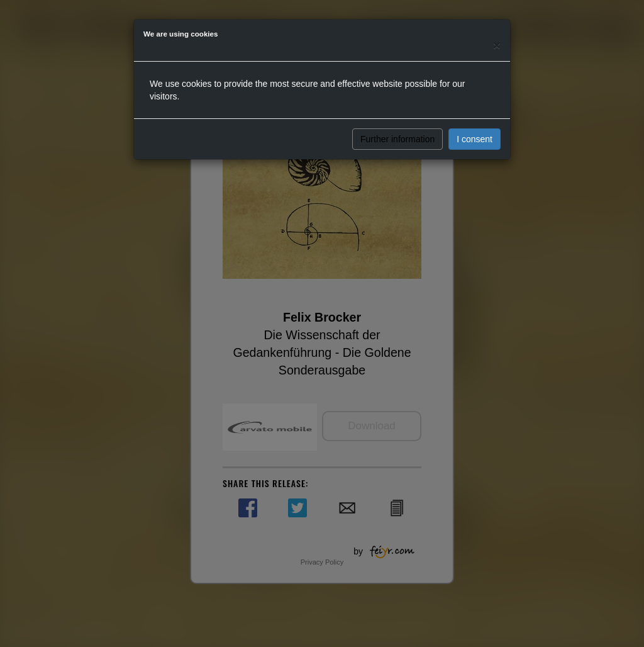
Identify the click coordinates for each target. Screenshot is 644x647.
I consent (475, 139)
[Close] (497, 45)
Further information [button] (397, 139)
